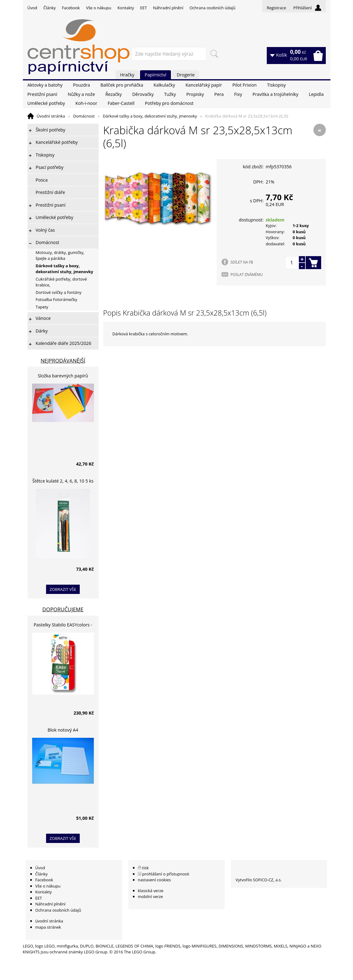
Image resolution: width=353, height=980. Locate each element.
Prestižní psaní (43, 94)
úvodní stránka (49, 921)
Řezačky (114, 94)
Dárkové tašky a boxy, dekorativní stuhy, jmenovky (150, 116)
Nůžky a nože (81, 94)
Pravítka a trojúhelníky (275, 94)
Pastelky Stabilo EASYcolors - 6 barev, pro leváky (63, 626)
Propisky (195, 94)
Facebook (71, 8)
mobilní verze (151, 896)
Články (49, 8)
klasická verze (151, 891)
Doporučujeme (63, 609)
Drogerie (186, 75)
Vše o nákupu (99, 8)
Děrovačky (143, 94)
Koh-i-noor (86, 103)
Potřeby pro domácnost (169, 103)
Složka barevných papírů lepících (63, 377)
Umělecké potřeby (46, 103)
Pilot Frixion (245, 85)
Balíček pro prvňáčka (122, 85)
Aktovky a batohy (45, 85)
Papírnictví (155, 75)
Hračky (127, 75)
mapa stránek (48, 927)
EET (144, 8)
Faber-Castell (121, 103)
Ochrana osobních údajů (212, 8)
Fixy (238, 94)
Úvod (32, 8)
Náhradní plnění (168, 8)
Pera (219, 94)
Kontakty (126, 8)
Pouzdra (81, 85)
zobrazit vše (63, 589)
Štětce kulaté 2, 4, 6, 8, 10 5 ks (63, 481)
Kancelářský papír (204, 85)
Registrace (276, 8)
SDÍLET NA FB (242, 262)
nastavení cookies (154, 880)
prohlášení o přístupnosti (166, 874)
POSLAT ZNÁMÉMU (247, 274)
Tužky (170, 94)
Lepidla (316, 94)
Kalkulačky (164, 85)
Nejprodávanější (63, 361)
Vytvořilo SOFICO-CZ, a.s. (259, 880)
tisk (145, 868)
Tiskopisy (276, 85)
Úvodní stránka (51, 116)
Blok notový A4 (63, 730)
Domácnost (84, 116)
